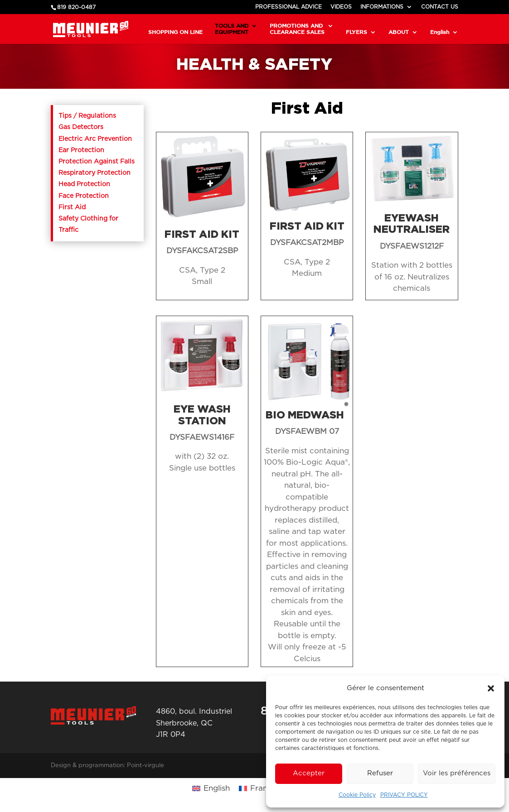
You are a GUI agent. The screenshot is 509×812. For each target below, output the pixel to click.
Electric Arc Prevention (95, 139)
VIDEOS (341, 7)
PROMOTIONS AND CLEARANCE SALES (297, 29)
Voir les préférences (457, 773)
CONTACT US (440, 7)
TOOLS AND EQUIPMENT (232, 29)
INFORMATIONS (382, 7)
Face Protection (84, 196)
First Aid (72, 207)
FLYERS (356, 32)
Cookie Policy (357, 795)
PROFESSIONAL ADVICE (288, 7)
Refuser (380, 773)
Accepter (309, 773)
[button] (491, 688)
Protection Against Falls (97, 162)
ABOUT (399, 32)
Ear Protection (81, 150)
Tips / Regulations (87, 116)
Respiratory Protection (95, 173)
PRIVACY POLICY (404, 795)
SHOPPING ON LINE (175, 32)
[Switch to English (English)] (211, 788)
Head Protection (84, 184)
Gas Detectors (81, 127)
